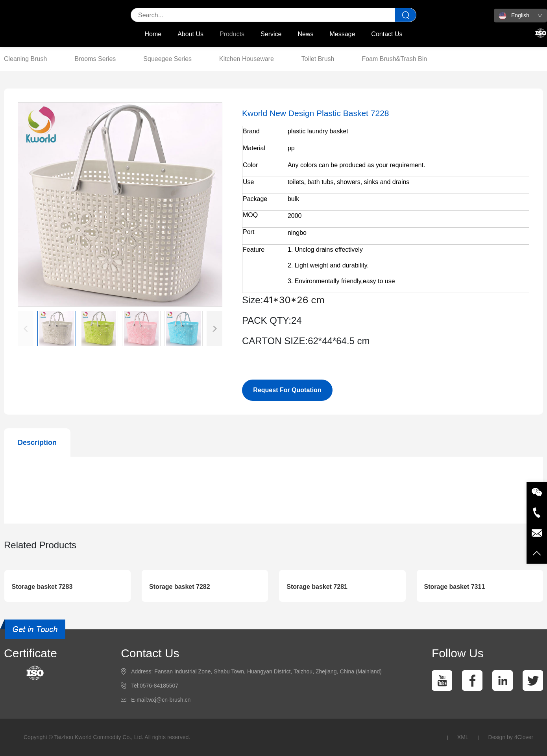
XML (463, 737)
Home (153, 34)
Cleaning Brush (25, 59)
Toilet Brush (318, 59)
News (305, 34)
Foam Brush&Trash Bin (394, 59)
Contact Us (387, 34)
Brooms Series (95, 59)
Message (342, 34)
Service (271, 34)
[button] (214, 328)
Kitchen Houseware (247, 59)
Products (232, 34)
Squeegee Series (167, 59)
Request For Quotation (287, 390)
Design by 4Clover (511, 737)
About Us (190, 34)
